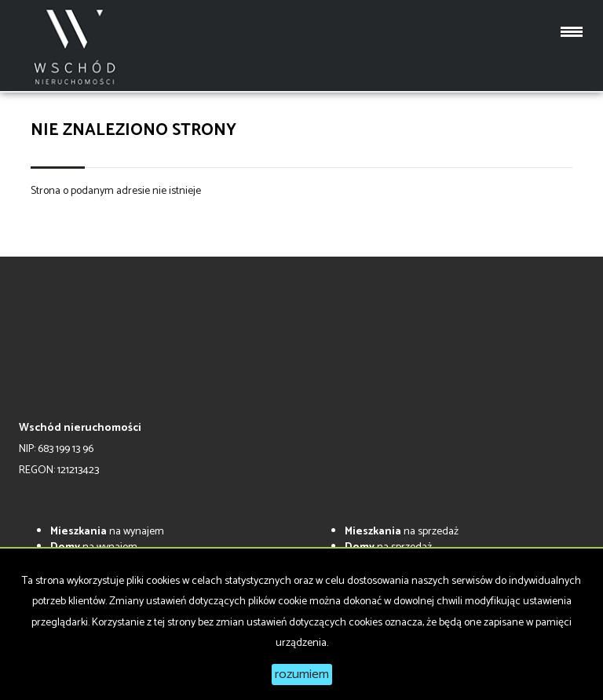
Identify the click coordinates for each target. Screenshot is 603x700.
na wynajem (107, 532)
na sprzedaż (402, 532)
